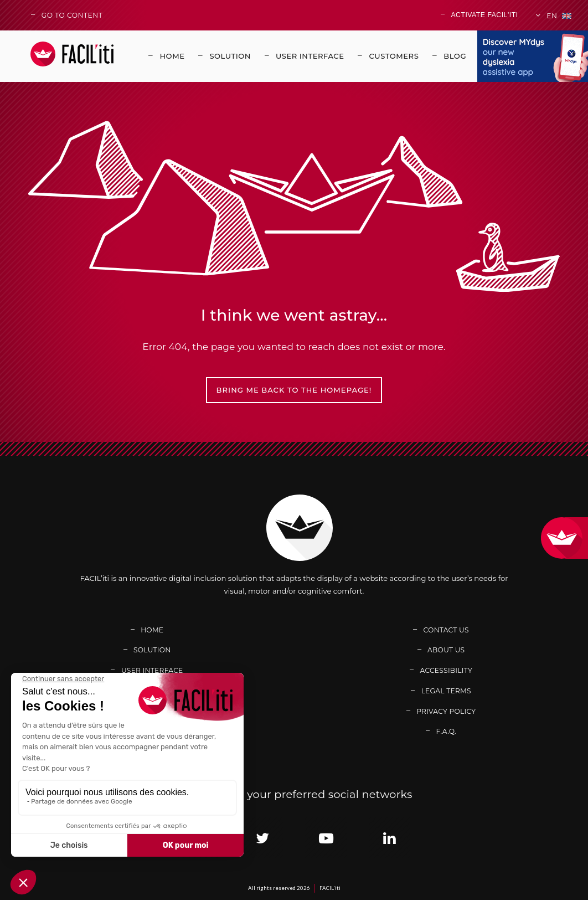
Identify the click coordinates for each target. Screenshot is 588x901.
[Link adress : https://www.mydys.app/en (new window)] (533, 56)
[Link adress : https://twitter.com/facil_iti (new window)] (262, 839)
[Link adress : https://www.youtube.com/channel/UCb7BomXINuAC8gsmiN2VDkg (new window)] (326, 839)
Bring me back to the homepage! (294, 390)
